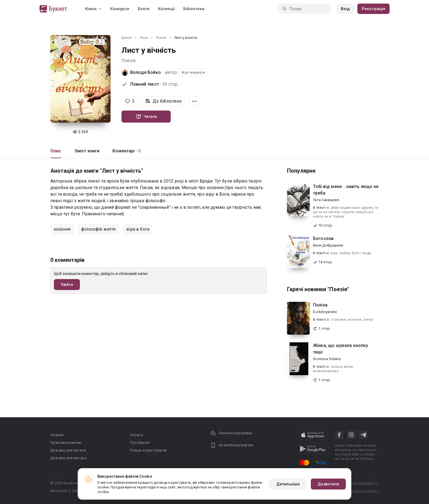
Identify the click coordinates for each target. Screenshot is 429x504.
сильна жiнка (342, 367)
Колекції (166, 9)
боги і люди (361, 253)
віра (334, 253)
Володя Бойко (146, 72)
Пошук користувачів (148, 450)
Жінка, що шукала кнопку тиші (340, 349)
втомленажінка (326, 371)
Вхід (345, 9)
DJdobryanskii (325, 312)
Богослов (323, 238)
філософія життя (98, 229)
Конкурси (120, 9)
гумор (368, 320)
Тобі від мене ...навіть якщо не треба (346, 190)
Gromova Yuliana (327, 359)
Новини (57, 435)
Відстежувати (193, 73)
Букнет (127, 38)
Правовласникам (66, 443)
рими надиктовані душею (352, 208)
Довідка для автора (68, 458)
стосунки (338, 320)
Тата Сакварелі (326, 200)
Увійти (67, 285)
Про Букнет (140, 443)
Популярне (301, 171)
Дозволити (328, 484)
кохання (62, 229)
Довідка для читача (68, 450)
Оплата (136, 435)
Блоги (144, 9)
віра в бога (138, 229)
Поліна (320, 305)
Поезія (161, 38)
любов (345, 253)
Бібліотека (194, 9)
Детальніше (288, 484)
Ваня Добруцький (328, 245)
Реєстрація (373, 9)
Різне (144, 38)
